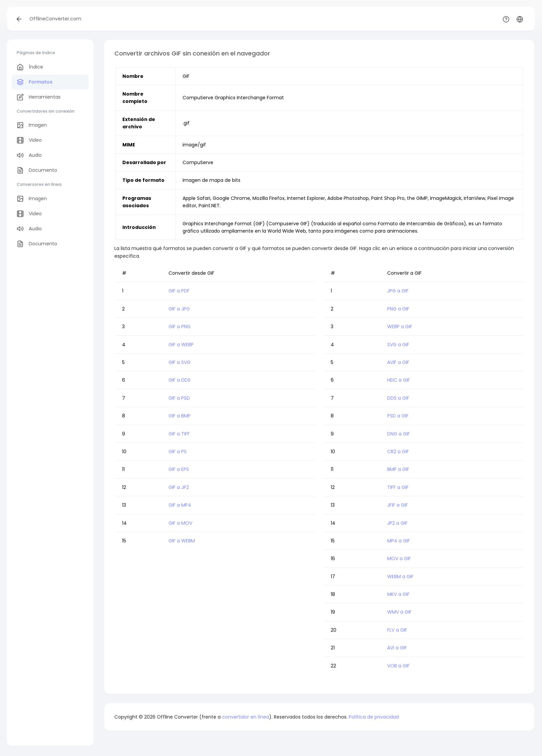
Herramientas (39, 97)
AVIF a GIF (398, 362)
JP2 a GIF (397, 523)
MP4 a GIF (399, 541)
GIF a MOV (180, 523)
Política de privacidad (374, 717)
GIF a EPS (179, 469)
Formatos (35, 82)
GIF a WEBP (181, 345)
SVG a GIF (398, 345)
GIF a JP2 (179, 487)
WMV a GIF (399, 612)
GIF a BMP (180, 416)
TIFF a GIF (398, 487)
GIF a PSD (179, 398)
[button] (520, 19)
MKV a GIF (398, 594)
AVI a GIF (397, 648)
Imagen (32, 125)
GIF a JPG (179, 309)
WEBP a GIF (400, 327)
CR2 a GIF (398, 452)
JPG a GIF (398, 291)
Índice (30, 67)
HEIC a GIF (399, 380)
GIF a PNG (180, 327)
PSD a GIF (398, 416)
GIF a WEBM (182, 541)
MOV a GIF (399, 558)
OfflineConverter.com (55, 19)
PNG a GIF (398, 309)
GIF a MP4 (180, 505)
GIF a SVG (180, 362)
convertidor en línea (246, 717)
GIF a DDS (180, 380)
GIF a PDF (179, 291)
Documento (37, 170)
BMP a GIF (398, 469)
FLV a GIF (397, 630)
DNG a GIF (399, 434)
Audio (29, 155)
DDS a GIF (398, 398)
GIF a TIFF (179, 434)
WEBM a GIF (400, 577)
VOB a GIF (398, 666)
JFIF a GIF (398, 505)
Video (29, 140)
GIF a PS (178, 452)
